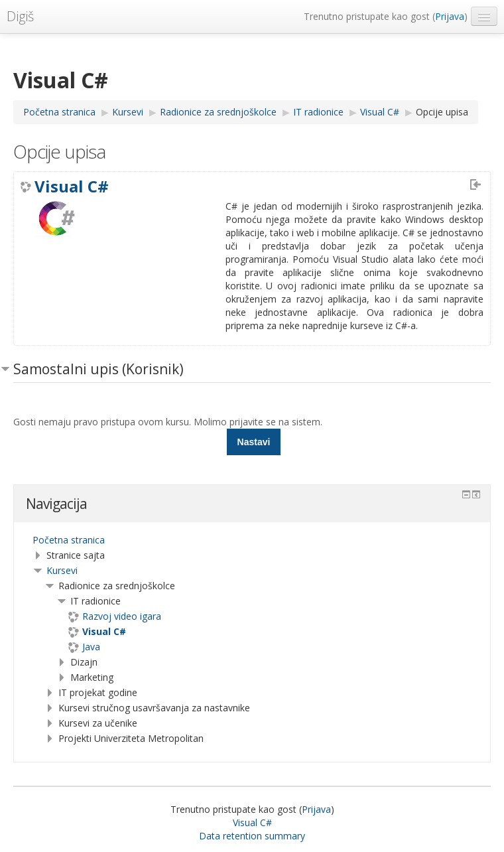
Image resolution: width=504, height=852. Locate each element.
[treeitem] (252, 540)
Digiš (20, 16)
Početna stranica (69, 540)
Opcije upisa (442, 112)
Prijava (450, 16)
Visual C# (72, 186)
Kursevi (62, 570)
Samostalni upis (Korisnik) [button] (98, 369)
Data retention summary (252, 836)
